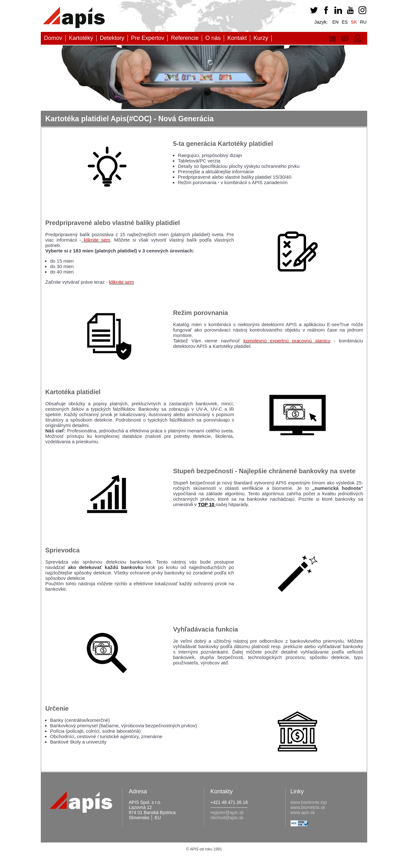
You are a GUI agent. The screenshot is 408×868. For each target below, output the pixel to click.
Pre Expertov (148, 38)
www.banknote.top (309, 802)
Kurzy (261, 38)
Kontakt (237, 38)
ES (345, 22)
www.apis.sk (303, 812)
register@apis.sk (227, 812)
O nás (213, 38)
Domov (53, 38)
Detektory (112, 38)
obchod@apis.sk (227, 818)
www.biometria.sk (308, 807)
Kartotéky (81, 38)
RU (363, 22)
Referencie (185, 38)
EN (335, 22)
